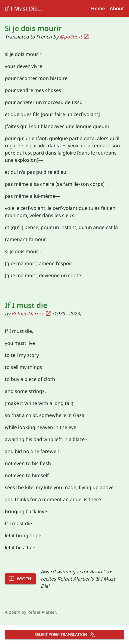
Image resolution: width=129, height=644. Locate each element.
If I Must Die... (24, 8)
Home (98, 8)
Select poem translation (65, 634)
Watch (20, 579)
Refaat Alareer (31, 314)
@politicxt (74, 37)
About (117, 8)
